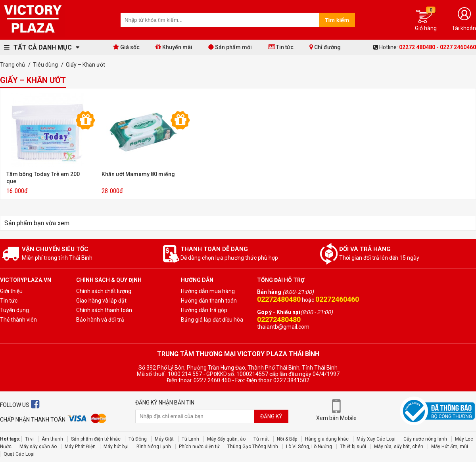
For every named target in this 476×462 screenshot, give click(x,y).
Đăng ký (271, 416)
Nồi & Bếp (287, 439)
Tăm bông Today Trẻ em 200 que (43, 178)
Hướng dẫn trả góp (204, 310)
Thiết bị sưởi (353, 447)
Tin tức (281, 47)
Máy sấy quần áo (38, 447)
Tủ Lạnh (190, 439)
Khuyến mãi (174, 47)
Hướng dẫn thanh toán (209, 301)
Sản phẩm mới (230, 47)
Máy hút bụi (116, 447)
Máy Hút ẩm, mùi (450, 447)
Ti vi (29, 439)
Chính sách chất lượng (104, 291)
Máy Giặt (164, 439)
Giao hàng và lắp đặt (101, 301)
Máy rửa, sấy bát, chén (399, 447)
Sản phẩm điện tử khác (96, 439)
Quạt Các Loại (19, 454)
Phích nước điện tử (199, 447)
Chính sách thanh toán (104, 310)
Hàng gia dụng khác (327, 439)
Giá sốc (126, 47)
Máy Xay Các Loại (376, 439)
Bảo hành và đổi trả (100, 320)
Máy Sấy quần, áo (226, 439)
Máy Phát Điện (80, 447)
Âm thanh (52, 439)
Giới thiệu (11, 291)
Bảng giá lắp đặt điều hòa (212, 320)
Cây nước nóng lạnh (425, 439)
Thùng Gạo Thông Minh (253, 447)
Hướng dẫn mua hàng (208, 291)
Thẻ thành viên (18, 320)
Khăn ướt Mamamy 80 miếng (138, 174)
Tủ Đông (138, 439)
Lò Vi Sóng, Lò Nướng (309, 447)
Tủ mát (261, 439)
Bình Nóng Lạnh (154, 447)
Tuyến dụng (14, 310)
